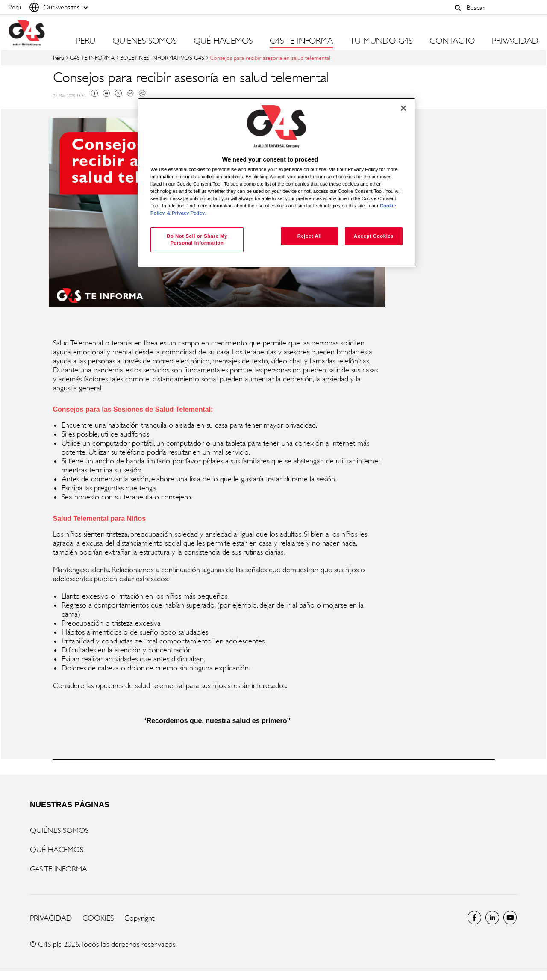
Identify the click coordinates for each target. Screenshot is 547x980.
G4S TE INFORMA (92, 58)
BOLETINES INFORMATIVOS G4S (162, 58)
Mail (130, 93)
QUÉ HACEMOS (57, 850)
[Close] (403, 108)
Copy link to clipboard (142, 93)
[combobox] (500, 7)
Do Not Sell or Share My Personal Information (197, 239)
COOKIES (98, 918)
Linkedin (106, 93)
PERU (86, 41)
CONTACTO (452, 41)
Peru (59, 58)
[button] (458, 8)
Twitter (118, 93)
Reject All (310, 236)
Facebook (94, 93)
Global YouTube (510, 918)
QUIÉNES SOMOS (59, 830)
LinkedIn (492, 918)
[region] (276, 182)
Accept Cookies (374, 236)
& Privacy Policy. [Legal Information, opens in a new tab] (187, 213)
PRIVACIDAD (515, 41)
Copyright (139, 918)
